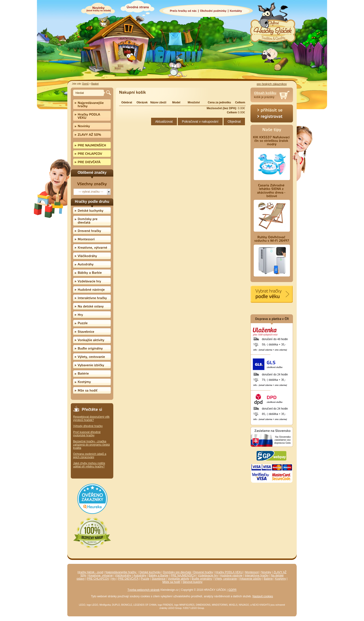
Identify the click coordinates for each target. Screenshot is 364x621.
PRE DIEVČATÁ (128, 579)
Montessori (252, 572)
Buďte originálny (202, 579)
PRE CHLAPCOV (98, 579)
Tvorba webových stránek (144, 590)
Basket (95, 84)
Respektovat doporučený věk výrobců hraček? (91, 418)
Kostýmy (281, 579)
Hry (114, 579)
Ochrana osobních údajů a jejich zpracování (90, 456)
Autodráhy (140, 575)
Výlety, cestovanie (226, 579)
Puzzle (145, 579)
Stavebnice (159, 579)
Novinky (266, 572)
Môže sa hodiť (171, 582)
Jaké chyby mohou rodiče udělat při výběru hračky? (89, 465)
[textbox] (89, 93)
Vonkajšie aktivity (179, 579)
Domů (85, 84)
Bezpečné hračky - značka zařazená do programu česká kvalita (91, 445)
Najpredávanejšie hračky (121, 572)
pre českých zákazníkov (272, 84)
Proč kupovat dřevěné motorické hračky (87, 434)
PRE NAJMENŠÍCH (183, 575)
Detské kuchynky (150, 572)
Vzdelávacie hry (208, 575)
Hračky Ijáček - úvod (90, 572)
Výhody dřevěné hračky (88, 426)
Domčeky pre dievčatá (177, 572)
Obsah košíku (265, 93)
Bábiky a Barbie (158, 575)
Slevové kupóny (192, 582)
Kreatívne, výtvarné (101, 575)
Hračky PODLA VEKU (229, 572)
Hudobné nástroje (231, 575)
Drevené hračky (203, 572)
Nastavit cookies (263, 596)
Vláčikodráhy (123, 575)
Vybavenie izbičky (250, 579)
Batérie (268, 579)
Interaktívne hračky (257, 575)
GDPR (232, 590)
